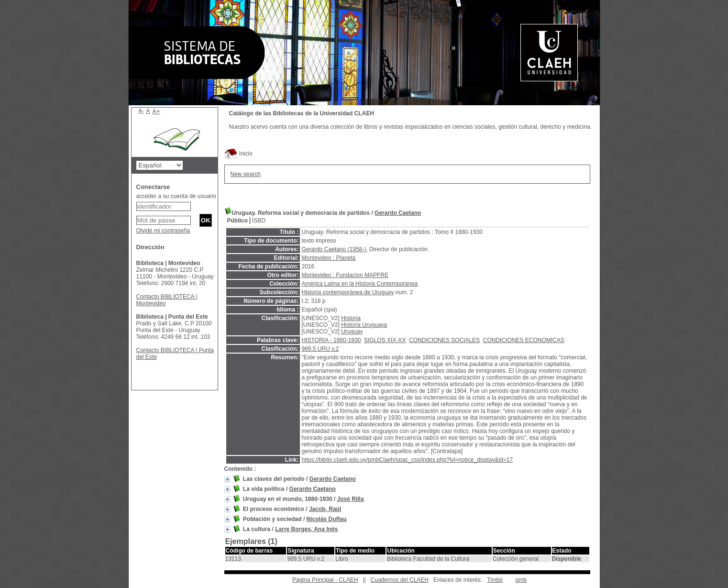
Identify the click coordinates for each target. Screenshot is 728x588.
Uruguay (352, 332)
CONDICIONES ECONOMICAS (524, 340)
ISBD (259, 221)
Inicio (238, 154)
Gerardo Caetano (398, 213)
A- (141, 111)
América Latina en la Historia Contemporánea (360, 284)
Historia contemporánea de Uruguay (348, 292)
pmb (521, 580)
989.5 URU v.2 (320, 349)
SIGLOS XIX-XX (385, 340)
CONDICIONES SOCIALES (444, 340)
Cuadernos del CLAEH (400, 580)
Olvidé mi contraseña (163, 231)
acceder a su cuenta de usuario (176, 196)
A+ (156, 111)
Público (237, 221)
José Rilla (351, 499)
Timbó (495, 580)
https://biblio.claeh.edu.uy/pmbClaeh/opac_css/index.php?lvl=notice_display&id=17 (408, 460)
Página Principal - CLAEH (325, 580)
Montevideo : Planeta (329, 258)
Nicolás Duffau (327, 519)
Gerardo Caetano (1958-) (334, 249)
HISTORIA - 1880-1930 (331, 340)
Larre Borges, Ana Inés (306, 529)
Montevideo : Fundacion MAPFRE (345, 275)
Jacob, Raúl (325, 509)
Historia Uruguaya (364, 325)
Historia (351, 318)
